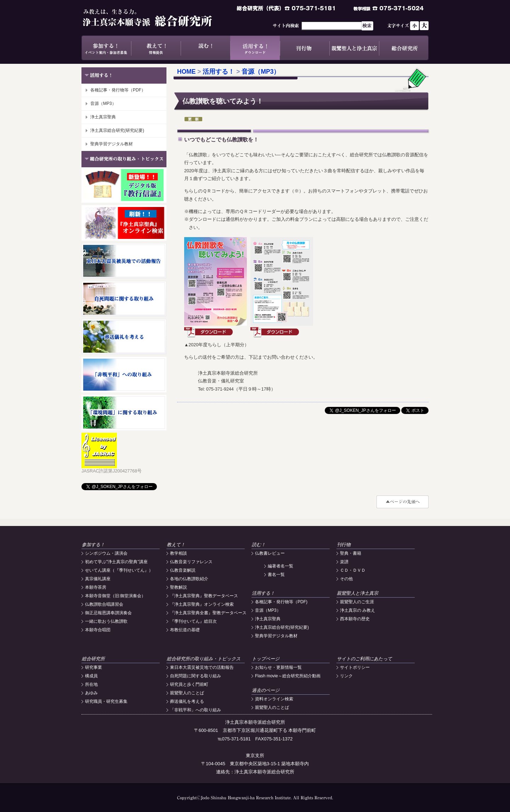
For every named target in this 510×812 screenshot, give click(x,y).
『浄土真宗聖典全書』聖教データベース (208, 613)
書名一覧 (276, 575)
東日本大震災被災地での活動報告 (202, 667)
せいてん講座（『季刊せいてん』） (119, 570)
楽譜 (344, 562)
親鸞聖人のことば (187, 693)
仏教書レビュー (270, 553)
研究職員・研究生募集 (106, 701)
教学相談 (178, 553)
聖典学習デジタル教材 (112, 144)
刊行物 (305, 48)
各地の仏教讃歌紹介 (189, 579)
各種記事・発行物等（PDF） (118, 90)
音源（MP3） (103, 103)
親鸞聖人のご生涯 (357, 602)
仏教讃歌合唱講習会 (104, 604)
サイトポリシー (355, 667)
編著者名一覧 (280, 566)
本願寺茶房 (96, 587)
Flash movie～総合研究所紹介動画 (288, 676)
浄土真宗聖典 (103, 117)
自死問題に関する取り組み (195, 676)
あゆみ (91, 693)
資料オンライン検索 (274, 699)
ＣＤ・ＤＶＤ (353, 570)
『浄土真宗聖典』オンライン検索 (202, 604)
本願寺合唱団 (98, 630)
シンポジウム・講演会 (106, 553)
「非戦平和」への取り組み (195, 710)
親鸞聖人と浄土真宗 (354, 48)
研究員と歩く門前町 (189, 684)
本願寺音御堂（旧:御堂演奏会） (115, 596)
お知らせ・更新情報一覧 (278, 667)
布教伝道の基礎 (185, 630)
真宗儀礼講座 (98, 579)
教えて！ (156, 48)
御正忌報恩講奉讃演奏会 (108, 613)
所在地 (91, 684)
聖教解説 (178, 587)
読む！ (205, 48)
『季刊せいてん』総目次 (193, 621)
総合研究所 (404, 48)
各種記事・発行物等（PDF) (281, 602)
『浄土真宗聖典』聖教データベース (204, 596)
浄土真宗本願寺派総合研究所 (158, 18)
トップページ (266, 659)
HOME (186, 72)
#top (403, 502)
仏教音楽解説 (183, 570)
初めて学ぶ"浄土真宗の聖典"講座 (116, 562)
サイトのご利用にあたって (364, 659)
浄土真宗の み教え (358, 610)
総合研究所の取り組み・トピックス (204, 659)
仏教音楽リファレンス (191, 562)
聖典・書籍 (351, 553)
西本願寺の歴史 (355, 619)
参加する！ (106, 48)
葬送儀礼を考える (187, 701)
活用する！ (255, 48)
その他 (346, 579)
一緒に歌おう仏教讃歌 (106, 621)
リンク (346, 676)
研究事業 (93, 667)
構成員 (91, 676)
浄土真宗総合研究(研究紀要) (117, 130)
